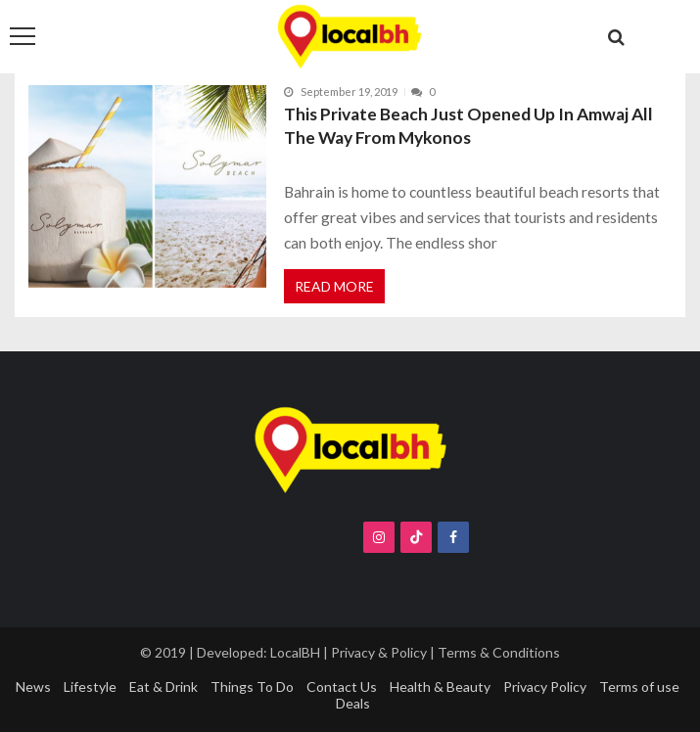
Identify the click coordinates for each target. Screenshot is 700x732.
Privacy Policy (545, 686)
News (33, 686)
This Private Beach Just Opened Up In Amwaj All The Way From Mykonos (468, 126)
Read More (334, 286)
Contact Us (342, 686)
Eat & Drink (163, 686)
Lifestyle (90, 686)
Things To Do (252, 686)
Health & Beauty (440, 686)
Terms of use (639, 686)
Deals (353, 703)
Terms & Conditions (499, 652)
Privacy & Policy (379, 652)
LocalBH (295, 652)
